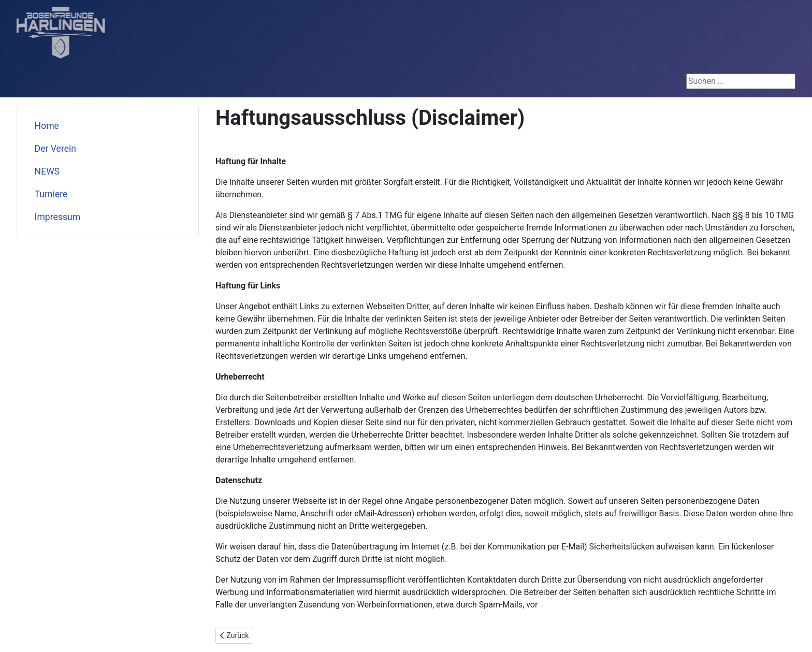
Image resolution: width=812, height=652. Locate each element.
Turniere (51, 194)
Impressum (58, 217)
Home (47, 126)
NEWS (47, 171)
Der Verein (55, 149)
